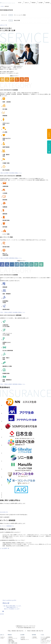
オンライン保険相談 (46, 572)
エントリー (35, 573)
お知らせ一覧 (3, 25)
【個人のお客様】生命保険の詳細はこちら (11, 173)
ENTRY (2, 549)
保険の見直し (12, 575)
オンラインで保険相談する (7, 461)
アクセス (23, 573)
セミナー (11, 579)
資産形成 (11, 574)
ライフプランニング (13, 573)
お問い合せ (44, 574)
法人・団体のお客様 (13, 578)
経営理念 (23, 572)
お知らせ (3, 572)
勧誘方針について (25, 574)
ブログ (11, 15)
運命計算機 (17, 20)
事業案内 (11, 572)
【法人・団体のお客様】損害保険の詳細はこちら (13, 384)
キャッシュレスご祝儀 (20, 15)
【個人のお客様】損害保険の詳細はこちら (11, 258)
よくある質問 (44, 573)
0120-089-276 (4, 447)
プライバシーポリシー (46, 575)
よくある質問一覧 (5, 483)
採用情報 (35, 572)
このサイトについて (46, 576)
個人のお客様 (12, 576)
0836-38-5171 (18, 565)
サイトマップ (44, 578)
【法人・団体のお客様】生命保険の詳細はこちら (13, 312)
